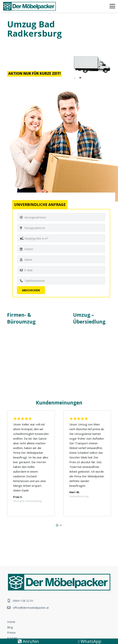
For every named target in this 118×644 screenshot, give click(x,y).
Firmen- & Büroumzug (21, 318)
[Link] (30, 6)
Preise (11, 632)
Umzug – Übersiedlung (89, 318)
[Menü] (112, 6)
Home (11, 622)
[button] (57, 525)
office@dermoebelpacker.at (31, 608)
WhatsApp (90, 641)
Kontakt (12, 638)
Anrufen (28, 641)
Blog (10, 627)
